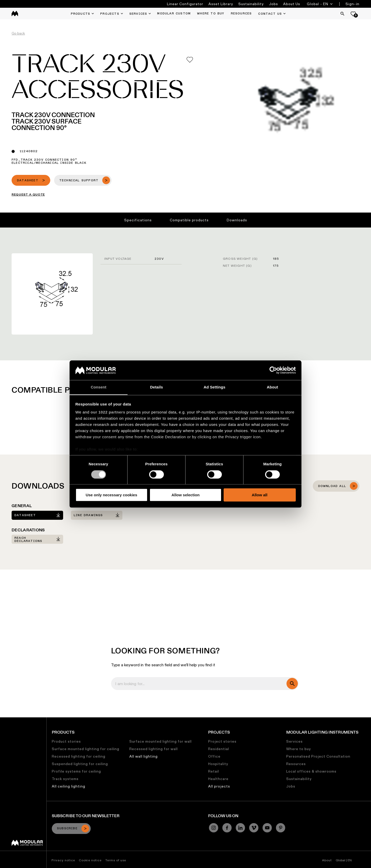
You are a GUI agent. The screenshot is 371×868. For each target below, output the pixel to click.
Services (294, 741)
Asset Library (221, 4)
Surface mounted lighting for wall (161, 741)
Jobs (273, 4)
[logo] (15, 14)
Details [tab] (157, 387)
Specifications (138, 220)
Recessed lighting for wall (154, 749)
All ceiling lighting (69, 786)
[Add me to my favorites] (190, 60)
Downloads (237, 220)
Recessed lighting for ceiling (79, 756)
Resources (296, 764)
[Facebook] (227, 828)
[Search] (342, 14)
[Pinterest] (281, 828)
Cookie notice (90, 860)
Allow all (260, 495)
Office (214, 756)
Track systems (65, 779)
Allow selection (185, 495)
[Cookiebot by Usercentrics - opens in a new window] (273, 370)
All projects (219, 786)
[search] (292, 684)
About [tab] (273, 387)
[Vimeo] (254, 828)
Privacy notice (63, 860)
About (327, 860)
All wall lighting (144, 756)
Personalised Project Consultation (318, 756)
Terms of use (116, 860)
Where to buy (299, 749)
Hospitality (218, 764)
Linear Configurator (185, 4)
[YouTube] (267, 828)
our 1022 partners (108, 412)
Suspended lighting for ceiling (80, 764)
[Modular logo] (27, 845)
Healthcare (218, 779)
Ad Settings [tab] (214, 387)
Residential (219, 749)
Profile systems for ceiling (76, 771)
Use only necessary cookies (111, 495)
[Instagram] (214, 828)
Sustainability (251, 4)
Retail (214, 771)
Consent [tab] (99, 387)
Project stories (222, 741)
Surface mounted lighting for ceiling (86, 749)
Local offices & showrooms (311, 771)
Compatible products (189, 220)
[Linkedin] (240, 828)
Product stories (66, 741)
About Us (292, 4)
